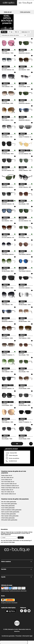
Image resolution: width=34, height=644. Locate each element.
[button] (9, 3)
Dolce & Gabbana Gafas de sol (10, 486)
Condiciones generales (8, 636)
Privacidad (18, 636)
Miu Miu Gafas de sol (7, 478)
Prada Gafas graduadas (8, 506)
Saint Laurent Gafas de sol (9, 484)
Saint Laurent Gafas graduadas (10, 512)
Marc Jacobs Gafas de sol (9, 494)
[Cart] (28, 8)
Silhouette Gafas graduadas (9, 520)
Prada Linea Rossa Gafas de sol (10, 488)
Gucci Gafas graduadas (8, 508)
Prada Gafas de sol (7, 476)
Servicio (17, 569)
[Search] (6, 8)
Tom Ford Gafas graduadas (9, 504)
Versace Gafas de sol (7, 490)
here (13, 542)
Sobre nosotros (17, 562)
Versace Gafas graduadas (9, 514)
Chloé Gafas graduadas (8, 518)
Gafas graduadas (25, 12)
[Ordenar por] (14, 35)
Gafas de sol (8, 12)
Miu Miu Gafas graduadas (9, 502)
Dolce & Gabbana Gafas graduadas (11, 510)
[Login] (17, 8)
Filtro (4, 32)
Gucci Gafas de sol (7, 480)
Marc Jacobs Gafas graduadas (10, 516)
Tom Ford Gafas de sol (8, 482)
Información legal (27, 636)
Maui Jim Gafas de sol (8, 492)
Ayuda (17, 577)
